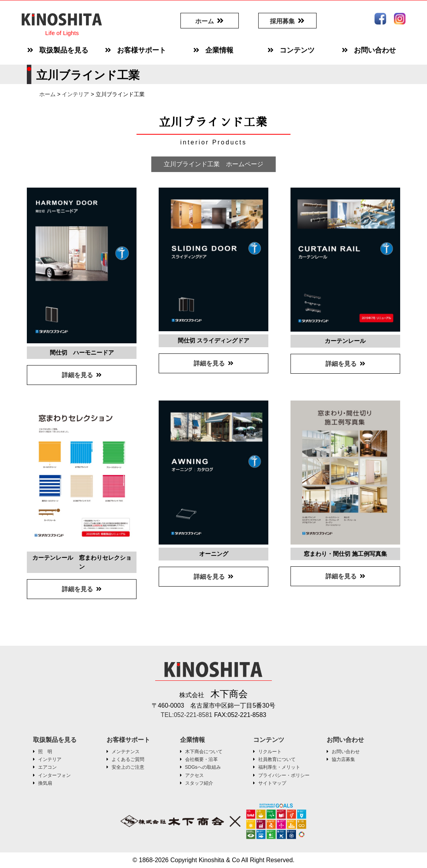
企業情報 (192, 740)
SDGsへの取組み (203, 767)
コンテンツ (269, 740)
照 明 (45, 752)
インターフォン (54, 775)
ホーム (205, 21)
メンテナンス (126, 752)
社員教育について (277, 759)
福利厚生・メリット (279, 767)
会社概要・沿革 (201, 759)
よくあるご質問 (128, 759)
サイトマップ (272, 783)
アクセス (194, 775)
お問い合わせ (345, 740)
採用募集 (282, 21)
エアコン (47, 767)
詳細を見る (77, 375)
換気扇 (45, 783)
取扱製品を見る (55, 740)
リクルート (270, 752)
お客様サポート (128, 740)
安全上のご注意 (128, 767)
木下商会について (204, 752)
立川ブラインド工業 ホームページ (213, 164)
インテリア (50, 759)
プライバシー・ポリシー (284, 775)
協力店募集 (343, 759)
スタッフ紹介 (199, 783)
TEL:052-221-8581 (187, 715)
